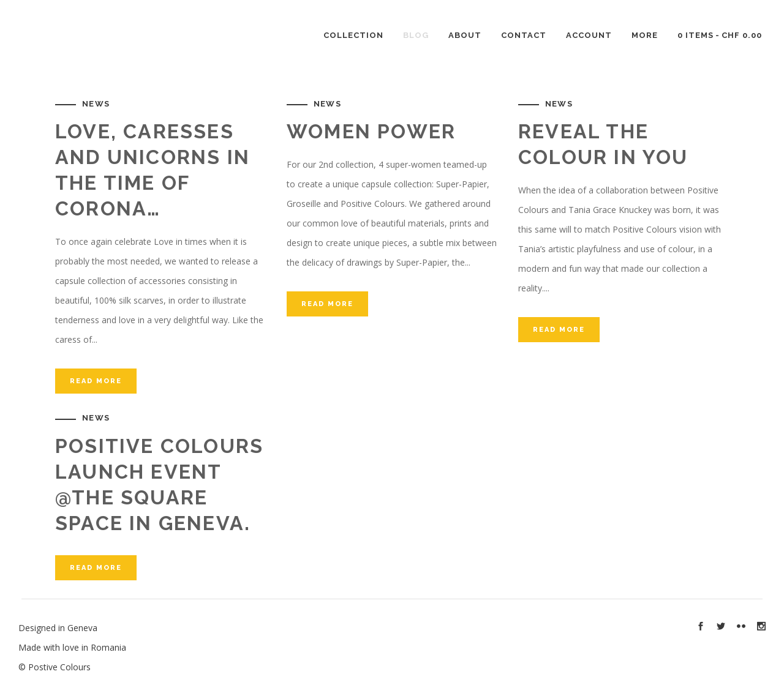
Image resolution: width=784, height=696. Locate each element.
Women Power (371, 131)
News (96, 104)
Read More (96, 381)
